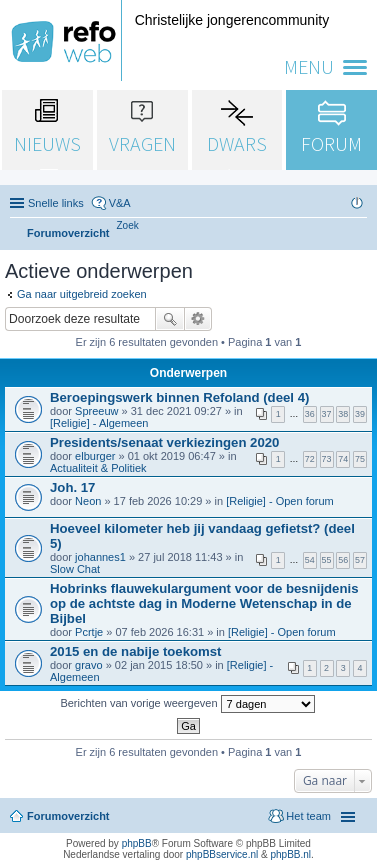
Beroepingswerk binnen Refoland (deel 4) (179, 397)
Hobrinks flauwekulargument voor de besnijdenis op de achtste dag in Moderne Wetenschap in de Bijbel (204, 603)
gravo (89, 665)
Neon (88, 501)
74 (343, 459)
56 (343, 560)
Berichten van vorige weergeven (187, 704)
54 (310, 560)
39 (360, 414)
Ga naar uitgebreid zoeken (82, 294)
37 (327, 414)
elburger (95, 456)
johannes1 (100, 557)
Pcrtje (89, 632)
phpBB (137, 843)
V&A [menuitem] (120, 203)
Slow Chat (75, 569)
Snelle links (56, 203)
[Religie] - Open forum (280, 501)
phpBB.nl (290, 854)
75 (360, 459)
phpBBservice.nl (222, 854)
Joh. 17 (72, 487)
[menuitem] (128, 225)
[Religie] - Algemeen (99, 423)
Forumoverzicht (68, 816)
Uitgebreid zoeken (198, 319)
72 (310, 459)
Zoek (170, 319)
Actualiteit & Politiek (98, 468)
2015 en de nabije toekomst (136, 651)
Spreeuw (96, 411)
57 (360, 560)
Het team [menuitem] (308, 816)
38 (343, 414)
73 (327, 459)
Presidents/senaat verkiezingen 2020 (164, 442)
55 (327, 560)
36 (310, 414)
